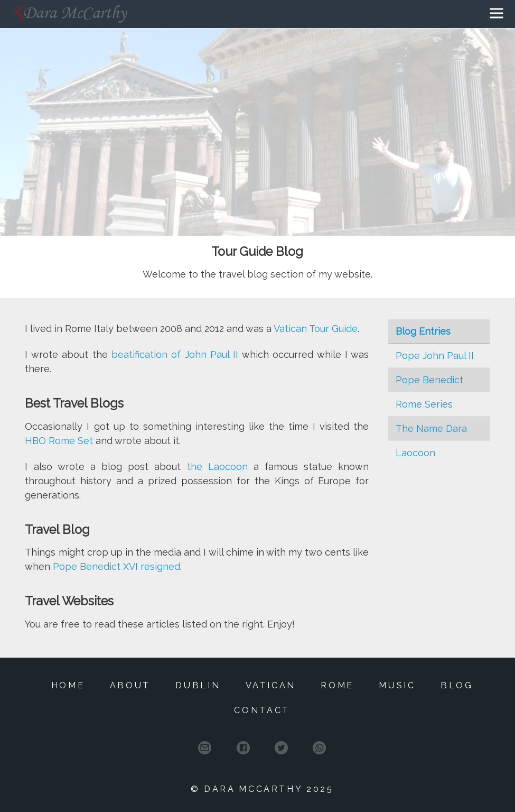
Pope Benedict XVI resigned (116, 566)
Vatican (271, 685)
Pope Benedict (429, 380)
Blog (457, 685)
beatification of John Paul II (175, 354)
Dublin (198, 685)
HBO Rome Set (59, 441)
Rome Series (424, 404)
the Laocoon (217, 467)
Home (68, 685)
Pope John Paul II (435, 356)
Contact (262, 710)
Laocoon (415, 453)
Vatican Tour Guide (316, 329)
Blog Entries (423, 331)
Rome (337, 685)
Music (397, 685)
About (130, 685)
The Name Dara (431, 428)
